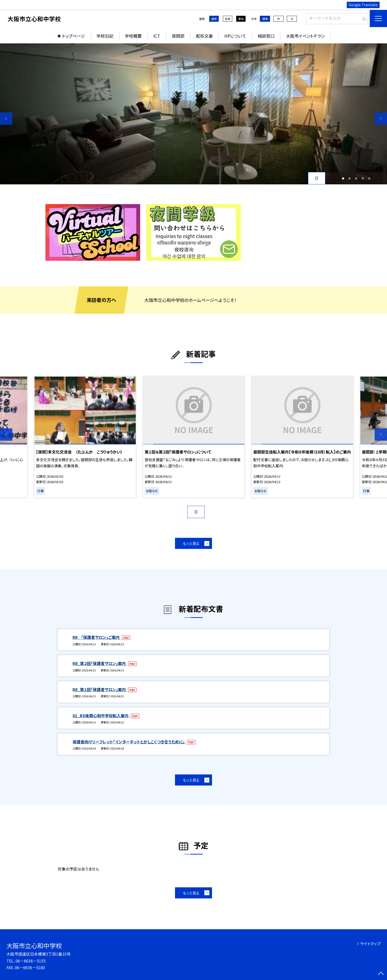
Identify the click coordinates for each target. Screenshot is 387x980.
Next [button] (381, 119)
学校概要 (133, 36)
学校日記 (105, 36)
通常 (214, 19)
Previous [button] (6, 119)
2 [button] (350, 178)
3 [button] (356, 178)
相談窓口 (266, 36)
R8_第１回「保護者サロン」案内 (100, 689)
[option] (193, 114)
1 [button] (343, 178)
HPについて (235, 36)
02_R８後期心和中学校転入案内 (101, 716)
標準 (265, 19)
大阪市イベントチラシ (305, 36)
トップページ (74, 36)
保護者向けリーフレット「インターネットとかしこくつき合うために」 (129, 742)
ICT (157, 36)
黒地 (241, 19)
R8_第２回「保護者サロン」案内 (100, 663)
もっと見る (191, 543)
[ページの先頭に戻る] (381, 974)
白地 (228, 19)
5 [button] (369, 178)
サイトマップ (370, 944)
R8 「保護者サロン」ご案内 (97, 637)
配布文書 (204, 36)
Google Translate (363, 5)
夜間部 (178, 36)
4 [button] (363, 178)
